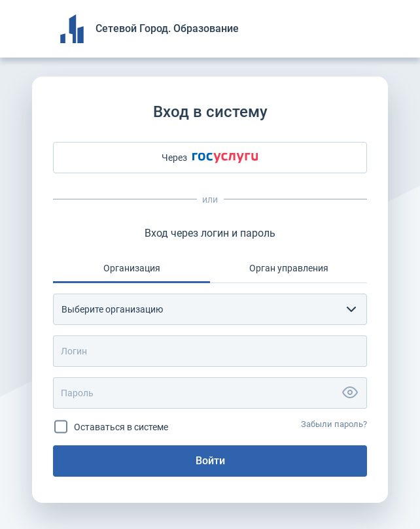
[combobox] (210, 309)
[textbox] (198, 309)
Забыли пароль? (334, 424)
